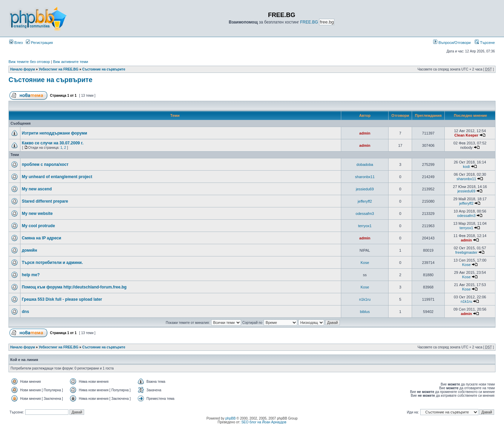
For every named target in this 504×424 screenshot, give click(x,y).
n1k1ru (365, 299)
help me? (31, 275)
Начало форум (23, 69)
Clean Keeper (466, 135)
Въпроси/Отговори (452, 43)
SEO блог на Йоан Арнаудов (264, 422)
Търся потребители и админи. (52, 263)
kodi (466, 167)
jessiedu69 (365, 189)
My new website (37, 214)
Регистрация (39, 43)
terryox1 (365, 226)
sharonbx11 (365, 177)
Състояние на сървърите (104, 69)
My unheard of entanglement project (57, 177)
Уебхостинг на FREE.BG (59, 69)
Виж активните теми (71, 62)
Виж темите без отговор (29, 62)
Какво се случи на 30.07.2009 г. (53, 143)
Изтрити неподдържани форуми (54, 133)
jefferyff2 (365, 201)
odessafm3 (365, 214)
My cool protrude (38, 226)
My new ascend (37, 189)
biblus (365, 312)
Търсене (485, 43)
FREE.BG (309, 22)
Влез (16, 43)
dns (25, 312)
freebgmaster (466, 252)
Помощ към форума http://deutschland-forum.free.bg (74, 287)
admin (365, 133)
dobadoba (365, 164)
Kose (365, 263)
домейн (29, 250)
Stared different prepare (45, 201)
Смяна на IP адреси (42, 238)
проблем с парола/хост (45, 164)
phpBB (231, 418)
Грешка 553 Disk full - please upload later (62, 299)
